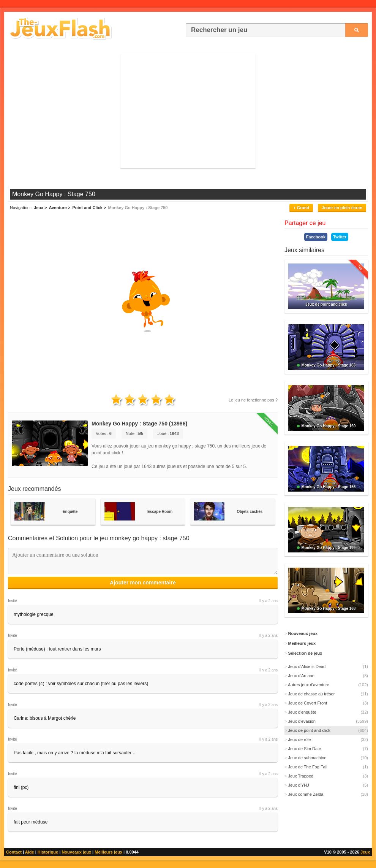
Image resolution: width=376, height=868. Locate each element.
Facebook (316, 237)
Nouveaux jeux (76, 852)
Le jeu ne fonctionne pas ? (253, 400)
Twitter (340, 237)
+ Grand (301, 208)
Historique (48, 852)
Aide (30, 852)
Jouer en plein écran (342, 208)
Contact (14, 852)
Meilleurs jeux (108, 852)
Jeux (365, 852)
